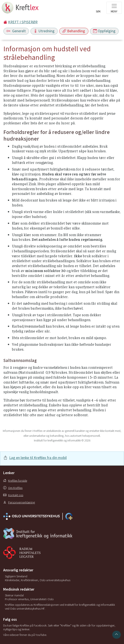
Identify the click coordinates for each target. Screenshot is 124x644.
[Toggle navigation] (114, 8)
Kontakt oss (13, 495)
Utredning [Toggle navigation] (44, 31)
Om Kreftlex (13, 488)
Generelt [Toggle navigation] (16, 31)
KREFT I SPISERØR (23, 22)
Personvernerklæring (19, 502)
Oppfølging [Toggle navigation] (104, 31)
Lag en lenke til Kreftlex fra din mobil (38, 458)
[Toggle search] (98, 9)
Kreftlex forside (15, 481)
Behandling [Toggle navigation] (74, 31)
